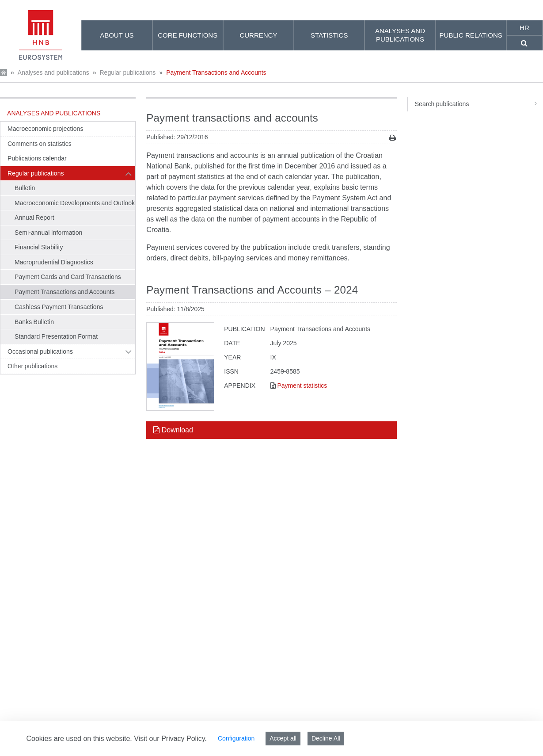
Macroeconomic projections (45, 129)
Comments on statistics (40, 144)
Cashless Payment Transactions (59, 307)
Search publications (479, 104)
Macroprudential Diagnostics (54, 262)
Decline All (326, 738)
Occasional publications (40, 351)
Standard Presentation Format (56, 336)
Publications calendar (37, 158)
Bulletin (25, 188)
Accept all (283, 738)
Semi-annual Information (48, 233)
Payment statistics (302, 386)
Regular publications (127, 73)
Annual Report (34, 218)
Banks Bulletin (34, 322)
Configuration (236, 738)
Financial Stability (39, 247)
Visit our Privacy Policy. (170, 739)
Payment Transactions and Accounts (216, 73)
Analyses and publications (53, 73)
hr (524, 28)
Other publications (32, 366)
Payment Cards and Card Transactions (68, 277)
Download (173, 430)
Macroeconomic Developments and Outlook (75, 203)
